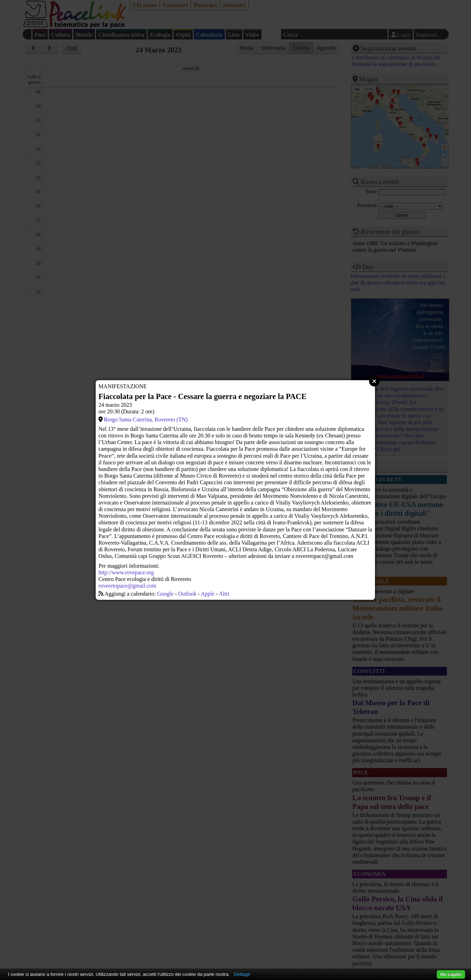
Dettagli (242, 974)
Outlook (187, 594)
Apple (208, 594)
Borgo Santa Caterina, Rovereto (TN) (146, 419)
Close (374, 381)
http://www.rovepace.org (126, 572)
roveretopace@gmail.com (127, 586)
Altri (224, 594)
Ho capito (451, 974)
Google (165, 594)
